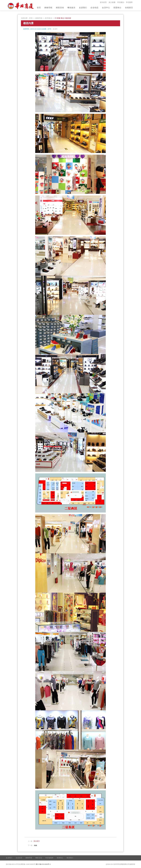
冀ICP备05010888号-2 (43, 864)
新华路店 (49, 18)
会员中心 (106, 8)
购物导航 (48, 8)
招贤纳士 (117, 8)
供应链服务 (49, 858)
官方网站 (21, 6)
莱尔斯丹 (37, 841)
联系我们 (70, 858)
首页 (39, 8)
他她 (35, 845)
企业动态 (94, 8)
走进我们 (83, 8)
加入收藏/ (112, 2)
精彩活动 (60, 8)
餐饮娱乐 (71, 8)
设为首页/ (104, 2)
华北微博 (129, 2)
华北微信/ (121, 2)
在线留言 (129, 8)
